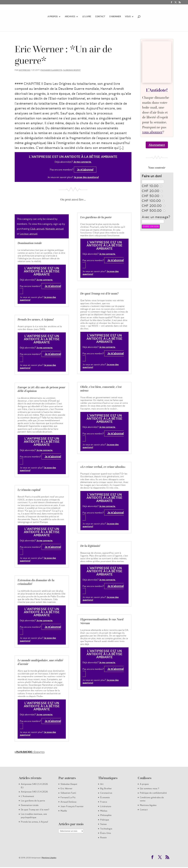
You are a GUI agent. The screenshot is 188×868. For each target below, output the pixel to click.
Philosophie (106, 815)
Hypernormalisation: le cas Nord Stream (102, 621)
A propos (53, 17)
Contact (100, 17)
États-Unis (106, 833)
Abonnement (157, 145)
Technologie (106, 829)
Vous (128, 17)
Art (102, 784)
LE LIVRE (87, 17)
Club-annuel (37, 229)
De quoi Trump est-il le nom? (99, 294)
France (104, 802)
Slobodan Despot (72, 70)
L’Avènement (27, 796)
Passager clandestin (51, 70)
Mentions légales (148, 805)
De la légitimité (90, 546)
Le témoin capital (29, 490)
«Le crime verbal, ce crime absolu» (103, 467)
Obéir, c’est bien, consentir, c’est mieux (101, 389)
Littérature (106, 806)
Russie (103, 837)
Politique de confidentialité (153, 793)
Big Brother (106, 788)
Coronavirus (106, 793)
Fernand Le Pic (68, 797)
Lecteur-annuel (29, 234)
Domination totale (30, 243)
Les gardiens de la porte (96, 217)
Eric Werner (66, 788)
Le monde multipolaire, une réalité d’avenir (40, 662)
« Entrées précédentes (30, 752)
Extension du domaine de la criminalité (36, 582)
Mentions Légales (49, 858)
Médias (104, 811)
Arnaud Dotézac (69, 802)
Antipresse (24, 70)
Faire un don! (152, 176)
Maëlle (64, 811)
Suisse (103, 824)
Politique (105, 820)
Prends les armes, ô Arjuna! (36, 320)
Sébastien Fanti (68, 793)
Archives (70, 17)
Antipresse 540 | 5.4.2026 (34, 792)
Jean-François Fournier (72, 806)
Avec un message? (156, 217)
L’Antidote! (157, 90)
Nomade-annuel (54, 229)
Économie (105, 797)
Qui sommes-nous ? (149, 788)
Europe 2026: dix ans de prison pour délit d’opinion (41, 389)
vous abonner (152, 132)
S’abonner (115, 17)
